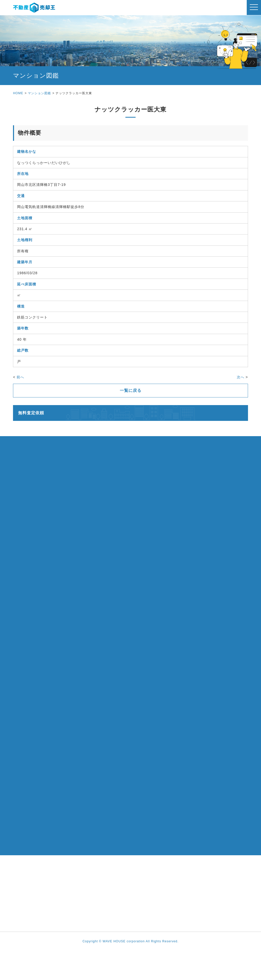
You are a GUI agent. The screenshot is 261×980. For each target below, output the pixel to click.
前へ (20, 377)
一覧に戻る (131, 390)
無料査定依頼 (31, 413)
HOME (18, 93)
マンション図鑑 (39, 93)
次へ (241, 377)
